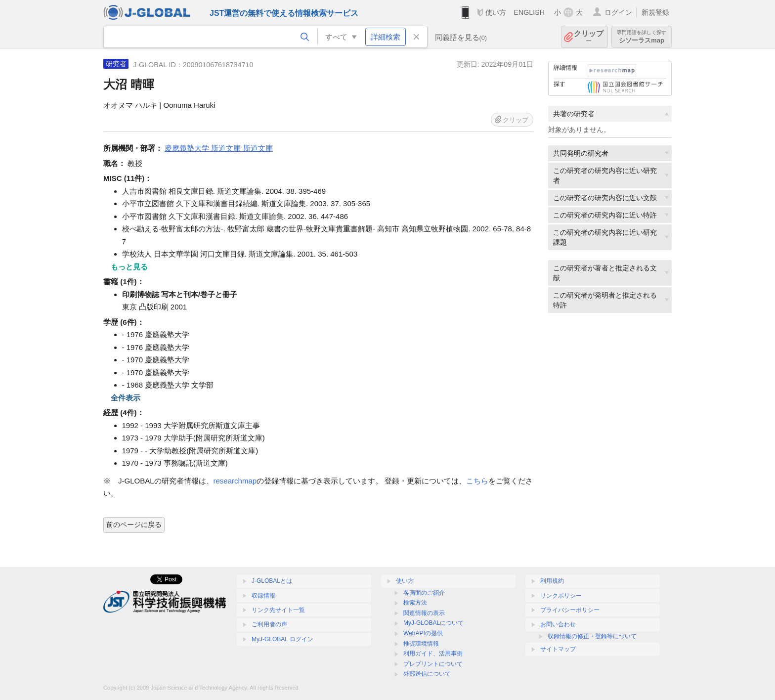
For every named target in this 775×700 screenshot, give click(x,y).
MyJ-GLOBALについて (433, 623)
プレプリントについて (433, 664)
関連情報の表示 (424, 613)
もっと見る (129, 267)
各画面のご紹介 (424, 593)
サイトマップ (558, 649)
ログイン (618, 12)
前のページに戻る (134, 525)
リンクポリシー (561, 596)
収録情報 (263, 596)
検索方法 (415, 603)
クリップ (589, 37)
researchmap (235, 481)
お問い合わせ (558, 624)
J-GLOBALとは (272, 581)
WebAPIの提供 (423, 633)
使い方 (496, 12)
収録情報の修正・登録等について (592, 636)
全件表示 (126, 398)
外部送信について (427, 674)
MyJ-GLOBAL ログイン (282, 639)
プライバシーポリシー (570, 610)
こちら (477, 481)
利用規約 (552, 581)
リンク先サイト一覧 (278, 610)
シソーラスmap (642, 37)
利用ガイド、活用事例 (433, 654)
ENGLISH (529, 12)
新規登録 (655, 12)
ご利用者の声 (269, 624)
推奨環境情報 (421, 644)
